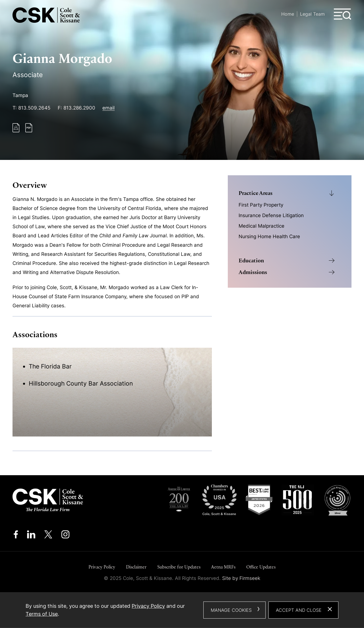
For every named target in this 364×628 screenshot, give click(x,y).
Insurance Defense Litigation (271, 215)
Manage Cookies (231, 610)
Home (288, 14)
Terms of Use (42, 614)
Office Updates (261, 567)
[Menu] (343, 14)
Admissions (253, 272)
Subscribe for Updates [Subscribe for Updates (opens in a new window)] (179, 567)
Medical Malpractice (261, 226)
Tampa (20, 95)
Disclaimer (136, 567)
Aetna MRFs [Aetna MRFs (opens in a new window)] (223, 567)
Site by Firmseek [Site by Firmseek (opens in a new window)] (241, 578)
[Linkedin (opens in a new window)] (31, 536)
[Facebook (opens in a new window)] (16, 536)
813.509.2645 (34, 108)
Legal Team (312, 14)
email (108, 108)
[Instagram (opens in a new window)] (66, 536)
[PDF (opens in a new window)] (29, 131)
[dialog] (182, 610)
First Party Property (261, 205)
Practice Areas (256, 193)
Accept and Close (299, 610)
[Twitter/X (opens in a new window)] (48, 536)
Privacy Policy (102, 567)
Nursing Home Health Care (269, 236)
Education (251, 261)
